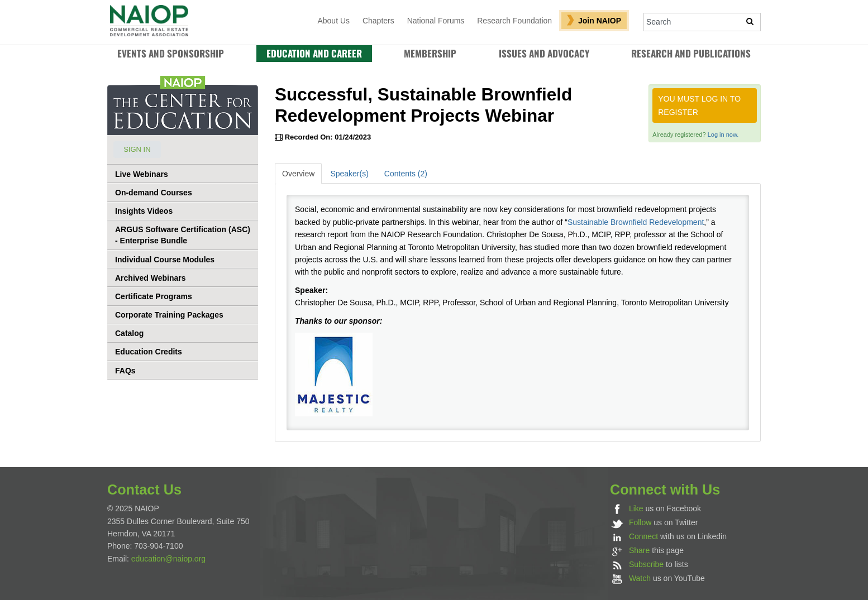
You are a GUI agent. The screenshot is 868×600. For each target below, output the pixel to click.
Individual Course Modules (165, 260)
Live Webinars (142, 174)
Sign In (137, 149)
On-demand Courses (154, 193)
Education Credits (149, 352)
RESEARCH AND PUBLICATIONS (691, 53)
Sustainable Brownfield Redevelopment (636, 222)
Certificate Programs (154, 296)
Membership (430, 53)
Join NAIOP (600, 21)
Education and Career (314, 53)
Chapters (378, 21)
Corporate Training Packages (169, 315)
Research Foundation (514, 21)
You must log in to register (699, 105)
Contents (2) (406, 174)
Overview (298, 174)
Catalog (129, 333)
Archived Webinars (151, 278)
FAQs (125, 371)
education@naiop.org (168, 559)
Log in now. (723, 135)
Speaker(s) (349, 174)
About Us (333, 21)
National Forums (436, 21)
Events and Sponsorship (171, 53)
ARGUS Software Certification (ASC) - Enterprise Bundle (183, 235)
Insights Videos (144, 211)
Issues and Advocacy (544, 53)
